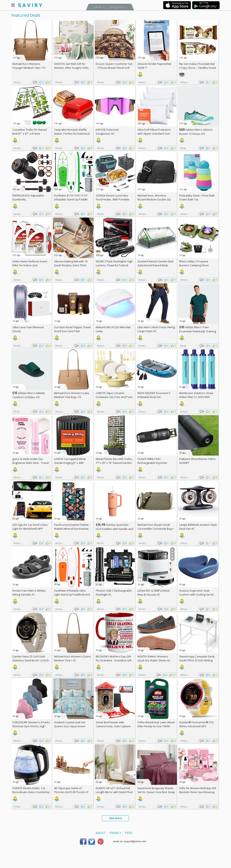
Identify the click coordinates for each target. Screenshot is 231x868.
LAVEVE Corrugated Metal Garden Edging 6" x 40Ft (70, 461)
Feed (129, 833)
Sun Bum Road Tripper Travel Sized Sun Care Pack (72, 329)
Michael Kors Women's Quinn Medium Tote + (72, 658)
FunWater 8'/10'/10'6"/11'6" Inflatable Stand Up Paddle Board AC (71, 199)
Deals (98, 7)
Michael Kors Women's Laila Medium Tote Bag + (72, 395)
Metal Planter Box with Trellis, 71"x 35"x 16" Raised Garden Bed (114, 463)
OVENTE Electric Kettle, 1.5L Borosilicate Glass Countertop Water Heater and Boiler (31, 792)
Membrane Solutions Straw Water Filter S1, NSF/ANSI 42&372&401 (196, 397)
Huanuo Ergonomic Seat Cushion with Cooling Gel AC (197, 593)
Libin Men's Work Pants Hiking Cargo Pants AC (156, 329)
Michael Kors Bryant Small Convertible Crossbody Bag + (156, 529)
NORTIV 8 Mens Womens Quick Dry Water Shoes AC (154, 658)
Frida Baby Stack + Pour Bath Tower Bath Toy (197, 197)
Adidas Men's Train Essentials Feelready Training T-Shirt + (198, 331)
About (101, 833)
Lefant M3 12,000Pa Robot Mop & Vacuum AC (154, 593)
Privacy (115, 833)
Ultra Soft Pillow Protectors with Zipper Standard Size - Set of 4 (154, 134)
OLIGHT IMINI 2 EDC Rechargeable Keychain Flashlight (152, 463)
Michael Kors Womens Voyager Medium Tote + (29, 66)
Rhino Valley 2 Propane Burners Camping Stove (194, 263)
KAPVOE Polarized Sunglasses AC (107, 132)
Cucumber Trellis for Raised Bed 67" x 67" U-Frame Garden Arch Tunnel (30, 134)
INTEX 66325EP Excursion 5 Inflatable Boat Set (154, 395)
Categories (116, 7)
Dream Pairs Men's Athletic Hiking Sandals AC (29, 593)
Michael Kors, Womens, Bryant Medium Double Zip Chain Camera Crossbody (154, 199)
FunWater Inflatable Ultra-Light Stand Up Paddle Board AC (72, 594)
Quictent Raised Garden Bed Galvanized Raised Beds (155, 263)
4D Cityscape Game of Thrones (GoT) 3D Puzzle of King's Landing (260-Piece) (71, 792)
